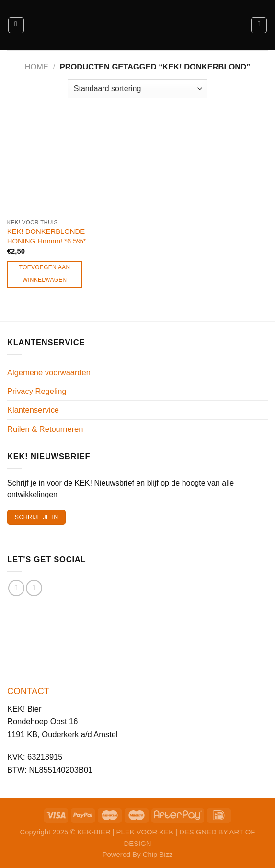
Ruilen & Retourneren (45, 429)
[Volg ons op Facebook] (16, 588)
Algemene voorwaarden (49, 372)
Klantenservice (33, 410)
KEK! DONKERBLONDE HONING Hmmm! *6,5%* (47, 236)
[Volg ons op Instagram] (34, 588)
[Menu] (16, 25)
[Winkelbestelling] (137, 89)
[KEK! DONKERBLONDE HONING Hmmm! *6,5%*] (47, 166)
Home (37, 67)
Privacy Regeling (37, 391)
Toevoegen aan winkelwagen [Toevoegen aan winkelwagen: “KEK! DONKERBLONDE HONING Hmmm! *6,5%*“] (45, 274)
